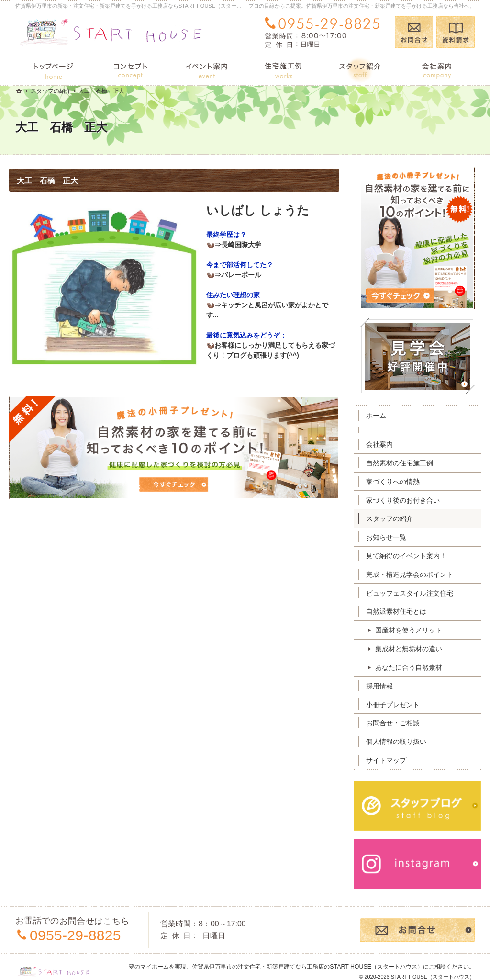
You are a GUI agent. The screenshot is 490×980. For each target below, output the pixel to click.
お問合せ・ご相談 (399, 723)
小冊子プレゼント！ (402, 705)
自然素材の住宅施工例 (406, 463)
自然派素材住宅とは (402, 611)
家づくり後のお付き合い (409, 500)
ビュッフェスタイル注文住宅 (416, 593)
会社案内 (386, 444)
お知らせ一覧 (392, 537)
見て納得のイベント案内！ (412, 556)
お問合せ (414, 32)
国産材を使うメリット (415, 630)
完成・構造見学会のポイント (416, 574)
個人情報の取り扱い (402, 742)
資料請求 (456, 32)
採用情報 (386, 686)
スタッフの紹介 (396, 518)
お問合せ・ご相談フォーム (417, 921)
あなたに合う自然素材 (415, 667)
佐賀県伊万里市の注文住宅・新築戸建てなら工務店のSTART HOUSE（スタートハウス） (307, 957)
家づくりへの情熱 (399, 482)
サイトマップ (392, 760)
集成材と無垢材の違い (415, 649)
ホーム (382, 416)
